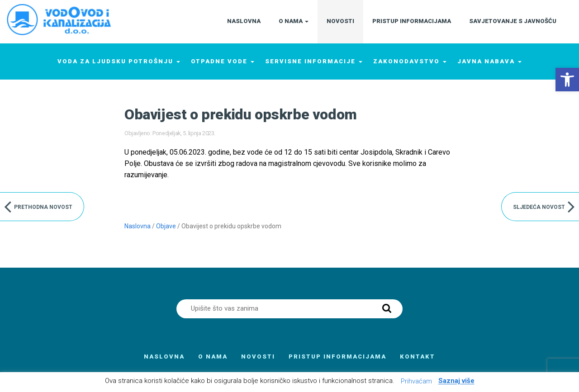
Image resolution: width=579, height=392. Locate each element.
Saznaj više (456, 381)
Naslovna (138, 226)
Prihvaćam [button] (416, 381)
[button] (567, 80)
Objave (166, 226)
